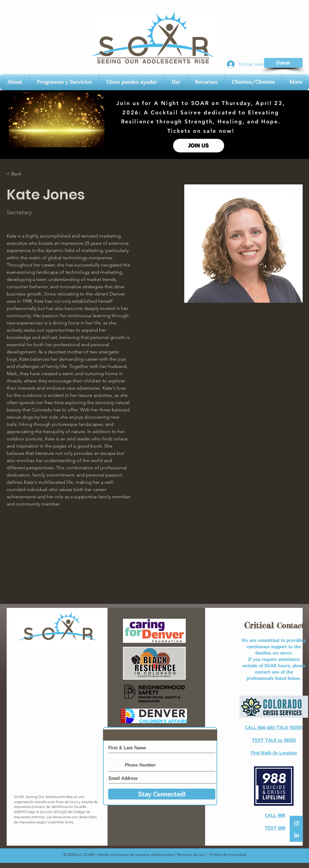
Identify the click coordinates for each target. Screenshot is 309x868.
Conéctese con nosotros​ (59, 699)
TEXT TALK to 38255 (274, 740)
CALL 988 (275, 815)
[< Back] (19, 174)
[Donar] (283, 63)
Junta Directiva (59, 767)
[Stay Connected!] (162, 794)
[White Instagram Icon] (297, 823)
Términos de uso (191, 855)
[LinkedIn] (297, 835)
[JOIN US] (199, 146)
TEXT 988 (275, 828)
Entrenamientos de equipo (59, 776)
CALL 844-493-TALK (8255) (274, 727)
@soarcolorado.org (66, 663)
